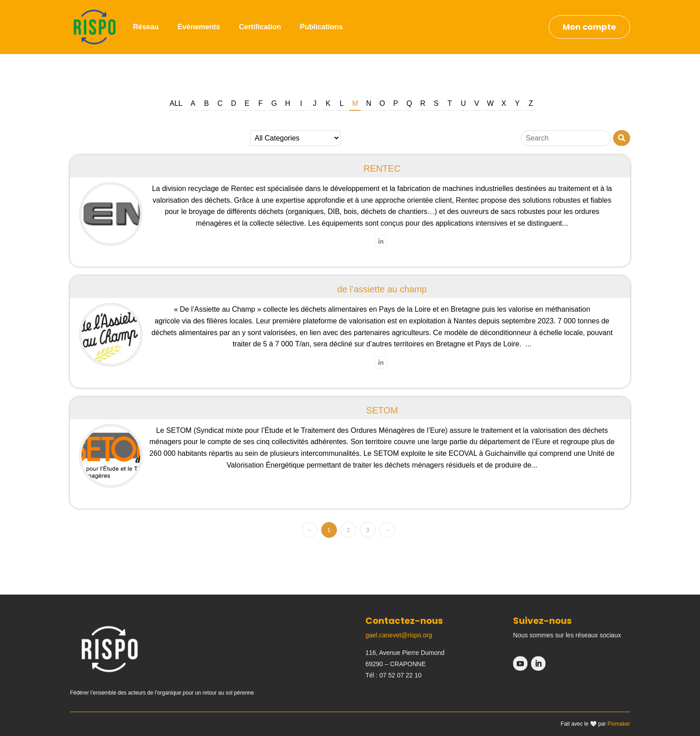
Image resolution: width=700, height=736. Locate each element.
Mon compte (589, 27)
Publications (321, 27)
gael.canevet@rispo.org (399, 635)
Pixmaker (619, 724)
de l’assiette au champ (382, 289)
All (176, 103)
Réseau (146, 27)
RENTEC (382, 168)
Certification (260, 27)
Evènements (199, 27)
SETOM (382, 410)
